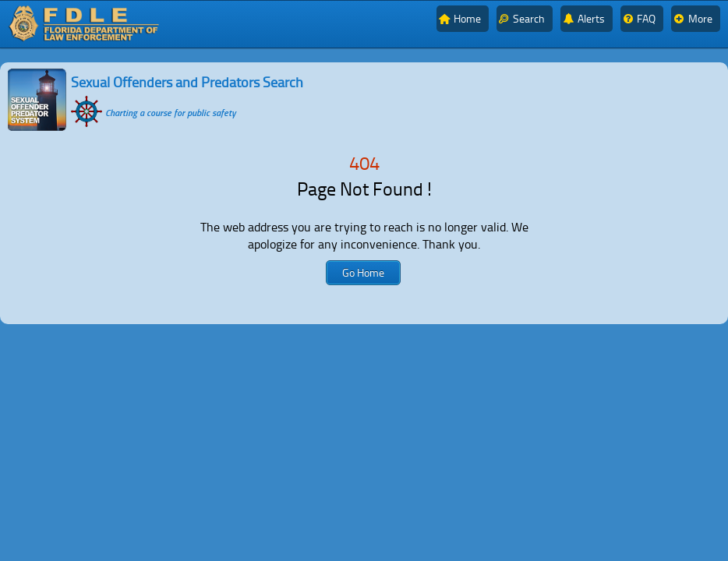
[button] (363, 273)
